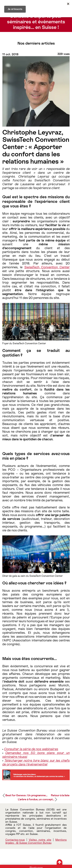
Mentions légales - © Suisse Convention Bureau (36, 841)
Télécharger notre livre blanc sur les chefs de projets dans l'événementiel (36, 762)
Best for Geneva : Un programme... (26, 795)
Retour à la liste (60, 795)
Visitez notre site (40, 840)
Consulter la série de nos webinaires (31, 749)
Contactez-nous (15, 840)
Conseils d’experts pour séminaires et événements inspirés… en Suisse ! (36, 22)
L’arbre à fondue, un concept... (36, 799)
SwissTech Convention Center (47, 267)
